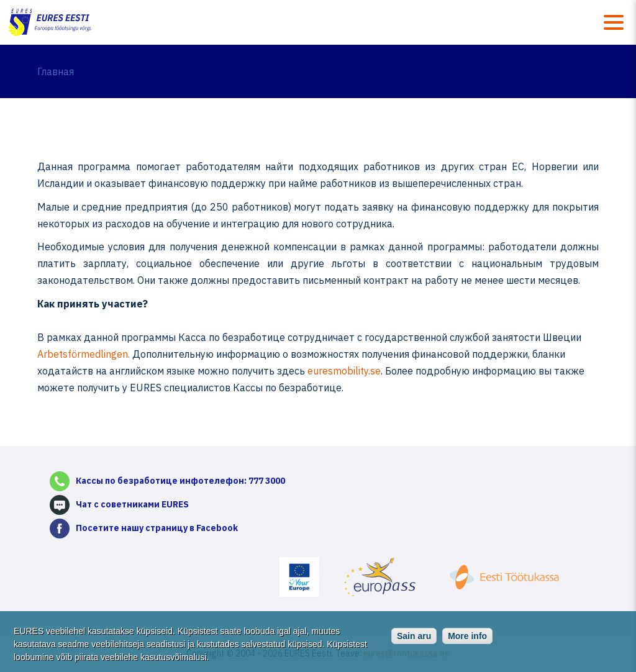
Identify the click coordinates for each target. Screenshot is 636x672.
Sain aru (414, 639)
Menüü (614, 22)
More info (467, 639)
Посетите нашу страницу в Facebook (157, 528)
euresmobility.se (344, 371)
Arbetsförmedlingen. (84, 354)
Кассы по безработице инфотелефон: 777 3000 (180, 481)
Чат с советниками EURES (132, 504)
